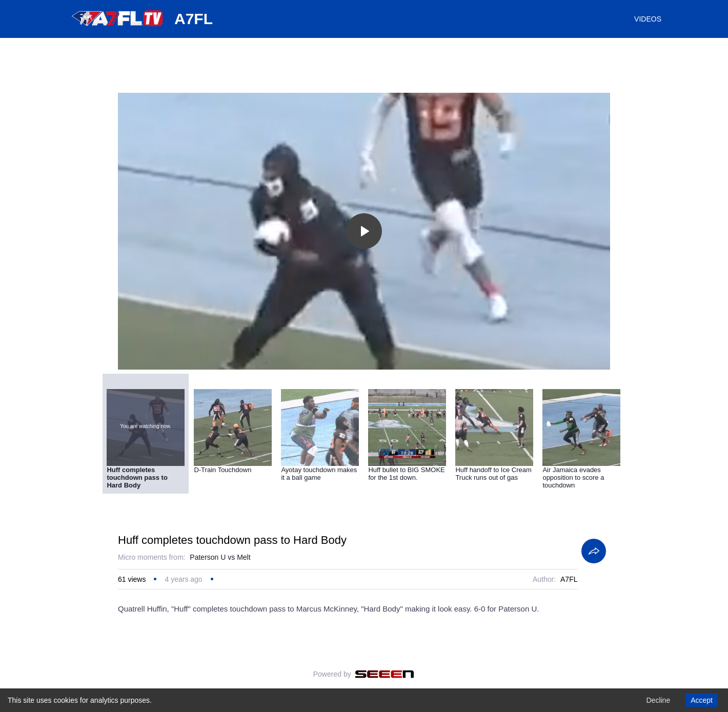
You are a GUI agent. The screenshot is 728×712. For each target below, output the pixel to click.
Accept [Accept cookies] (702, 700)
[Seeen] (385, 674)
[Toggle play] (364, 231)
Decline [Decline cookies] (658, 700)
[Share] (594, 551)
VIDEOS (648, 19)
